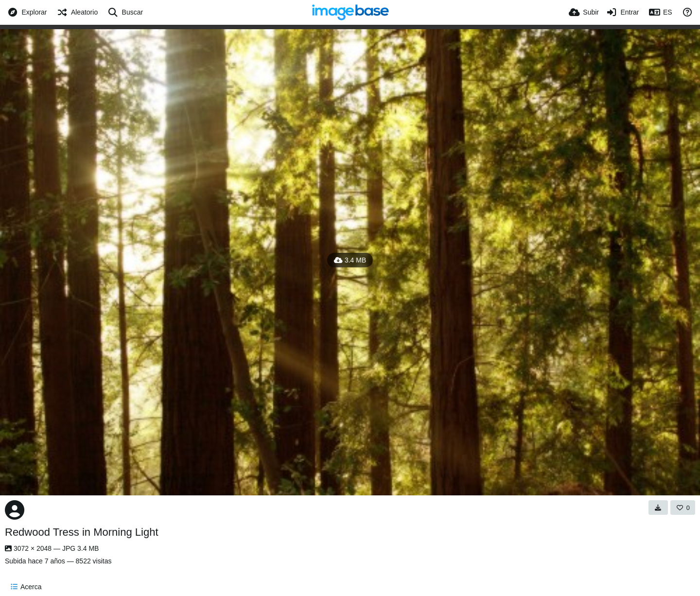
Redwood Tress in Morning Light (82, 532)
